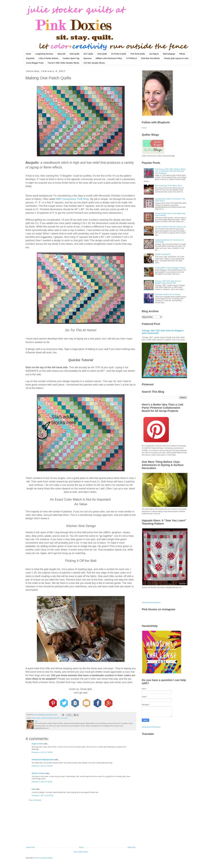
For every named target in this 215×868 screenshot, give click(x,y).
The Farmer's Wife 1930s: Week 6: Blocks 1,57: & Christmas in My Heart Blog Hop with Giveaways (170, 171)
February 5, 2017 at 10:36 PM (43, 796)
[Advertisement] (81, 824)
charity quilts (36, 718)
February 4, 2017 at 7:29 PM (42, 752)
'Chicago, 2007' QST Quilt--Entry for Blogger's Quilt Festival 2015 (168, 282)
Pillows (182, 54)
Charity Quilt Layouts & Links (176, 58)
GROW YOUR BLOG (163, 254)
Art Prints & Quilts (119, 54)
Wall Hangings (169, 54)
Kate (33, 789)
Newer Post (30, 847)
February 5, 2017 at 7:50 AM (42, 782)
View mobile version (81, 852)
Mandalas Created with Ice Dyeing (168, 294)
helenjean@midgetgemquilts (43, 760)
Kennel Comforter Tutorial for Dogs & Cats (171, 227)
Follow (144, 128)
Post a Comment (35, 800)
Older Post (131, 847)
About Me (61, 54)
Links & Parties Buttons (48, 58)
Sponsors (87, 58)
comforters (44, 718)
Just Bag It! (154, 54)
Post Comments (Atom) (44, 858)
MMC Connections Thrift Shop (72, 199)
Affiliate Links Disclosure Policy (109, 58)
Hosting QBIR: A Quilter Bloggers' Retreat (170, 268)
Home (28, 54)
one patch (64, 718)
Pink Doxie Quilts (138, 54)
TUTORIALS (131, 58)
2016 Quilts (75, 54)
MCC (58, 718)
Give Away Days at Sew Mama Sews (169, 186)
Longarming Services (44, 54)
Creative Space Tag (71, 58)
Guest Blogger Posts (35, 63)
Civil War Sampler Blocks (94, 63)
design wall (52, 718)
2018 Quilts (102, 54)
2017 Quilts (88, 54)
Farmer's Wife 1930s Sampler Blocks (63, 63)
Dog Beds (30, 58)
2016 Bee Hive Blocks (150, 58)
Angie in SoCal (38, 744)
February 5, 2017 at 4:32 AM (42, 766)
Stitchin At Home (38, 773)
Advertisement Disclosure (151, 603)
